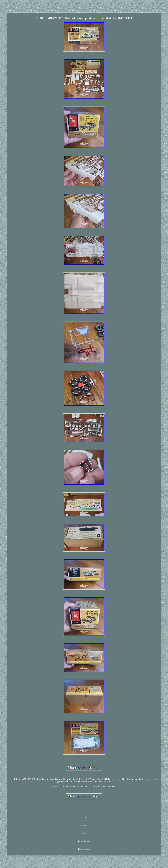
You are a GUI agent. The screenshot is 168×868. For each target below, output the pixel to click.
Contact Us (84, 833)
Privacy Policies (84, 841)
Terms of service (84, 849)
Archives (84, 825)
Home (84, 817)
